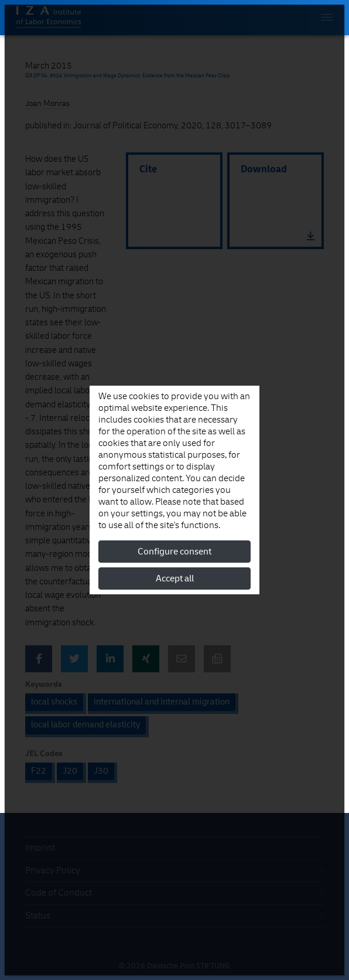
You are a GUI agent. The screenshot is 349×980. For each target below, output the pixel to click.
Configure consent (174, 552)
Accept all (175, 579)
